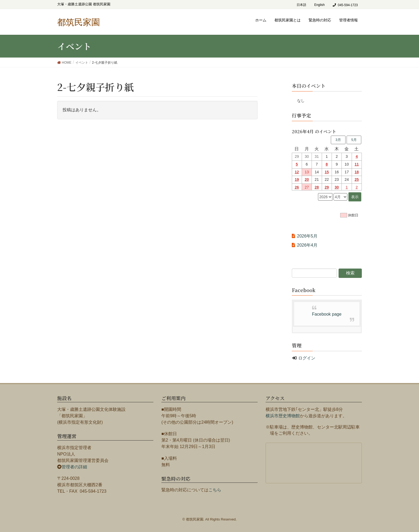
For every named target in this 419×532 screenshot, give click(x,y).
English (319, 5)
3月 (338, 140)
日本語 (301, 5)
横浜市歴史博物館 (283, 416)
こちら (215, 490)
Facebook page (327, 314)
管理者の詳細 (74, 467)
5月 (354, 140)
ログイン (307, 358)
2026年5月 (307, 236)
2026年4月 (307, 245)
